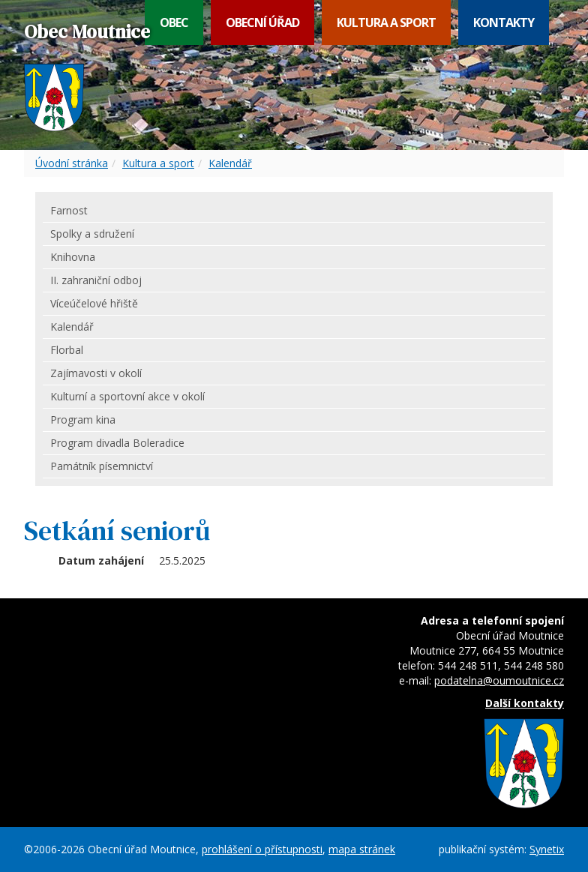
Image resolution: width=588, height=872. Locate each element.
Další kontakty (525, 703)
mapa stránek (362, 849)
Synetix (547, 849)
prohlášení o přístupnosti (262, 849)
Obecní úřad (262, 22)
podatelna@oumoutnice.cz (499, 680)
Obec (174, 22)
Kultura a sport (386, 22)
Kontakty (504, 22)
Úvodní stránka (72, 163)
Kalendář (230, 163)
